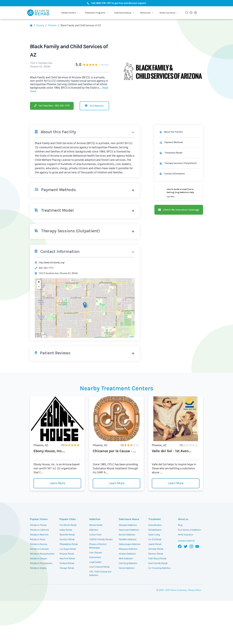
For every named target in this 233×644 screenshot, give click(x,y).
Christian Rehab (156, 549)
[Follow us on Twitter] (186, 546)
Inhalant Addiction (127, 554)
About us (183, 519)
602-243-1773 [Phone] (46, 268)
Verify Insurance (186, 535)
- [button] (39, 287)
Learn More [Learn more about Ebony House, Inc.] (57, 483)
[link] (179, 143)
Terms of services (179, 590)
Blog (180, 525)
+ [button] (39, 282)
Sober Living (154, 535)
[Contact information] (179, 174)
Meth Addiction (126, 559)
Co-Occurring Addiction (159, 568)
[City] (53, 26)
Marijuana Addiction (128, 549)
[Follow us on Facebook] (180, 546)
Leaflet (131, 337)
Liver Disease (96, 553)
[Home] (32, 26)
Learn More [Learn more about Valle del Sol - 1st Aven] (176, 483)
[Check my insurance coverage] (179, 210)
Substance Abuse (129, 519)
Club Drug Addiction (128, 563)
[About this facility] (179, 132)
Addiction (95, 519)
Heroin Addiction (127, 568)
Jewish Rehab (155, 544)
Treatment (155, 519)
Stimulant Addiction (128, 525)
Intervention (95, 557)
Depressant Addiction (129, 530)
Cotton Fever (95, 535)
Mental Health (96, 525)
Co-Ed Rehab (155, 540)
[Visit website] (94, 106)
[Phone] (52, 106)
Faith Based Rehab (157, 559)
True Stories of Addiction (190, 530)
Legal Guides (95, 562)
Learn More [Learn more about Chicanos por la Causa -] (117, 483)
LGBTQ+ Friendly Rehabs (101, 540)
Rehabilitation (155, 530)
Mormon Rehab (156, 554)
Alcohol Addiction (127, 535)
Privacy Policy (194, 590)
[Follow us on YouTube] (197, 546)
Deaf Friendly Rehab (158, 563)
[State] (41, 26)
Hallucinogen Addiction (130, 544)
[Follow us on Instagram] (191, 546)
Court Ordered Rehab (99, 567)
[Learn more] (179, 193)
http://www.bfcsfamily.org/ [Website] (52, 263)
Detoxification (155, 525)
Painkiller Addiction (128, 540)
